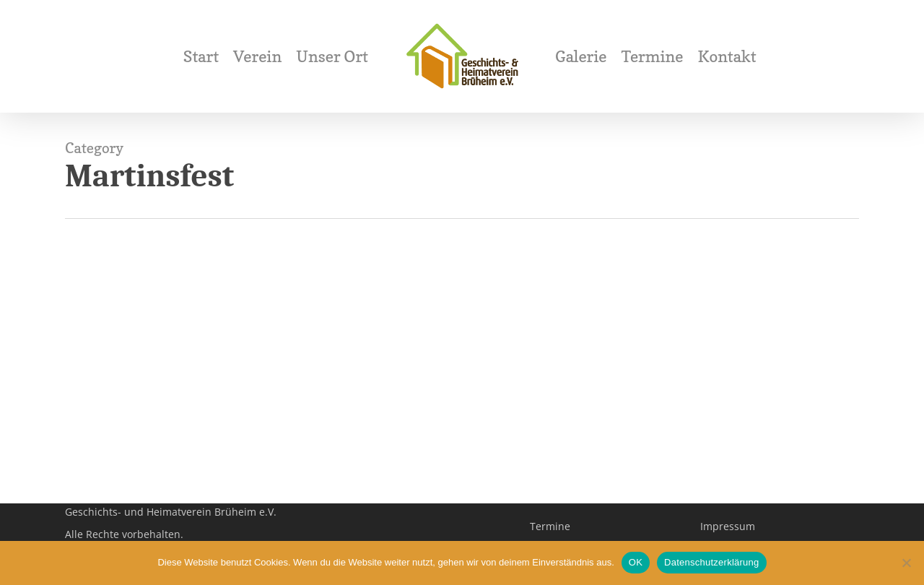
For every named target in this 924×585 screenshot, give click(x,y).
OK (636, 562)
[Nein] (906, 563)
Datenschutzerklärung (711, 562)
